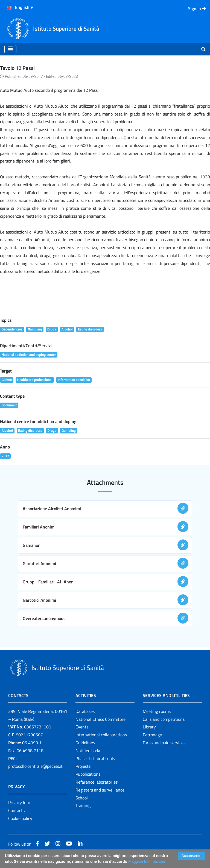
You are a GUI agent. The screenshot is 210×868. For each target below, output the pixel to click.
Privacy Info (19, 802)
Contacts (16, 810)
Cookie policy (20, 818)
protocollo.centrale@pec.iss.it (35, 766)
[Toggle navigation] (10, 49)
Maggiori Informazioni (147, 861)
